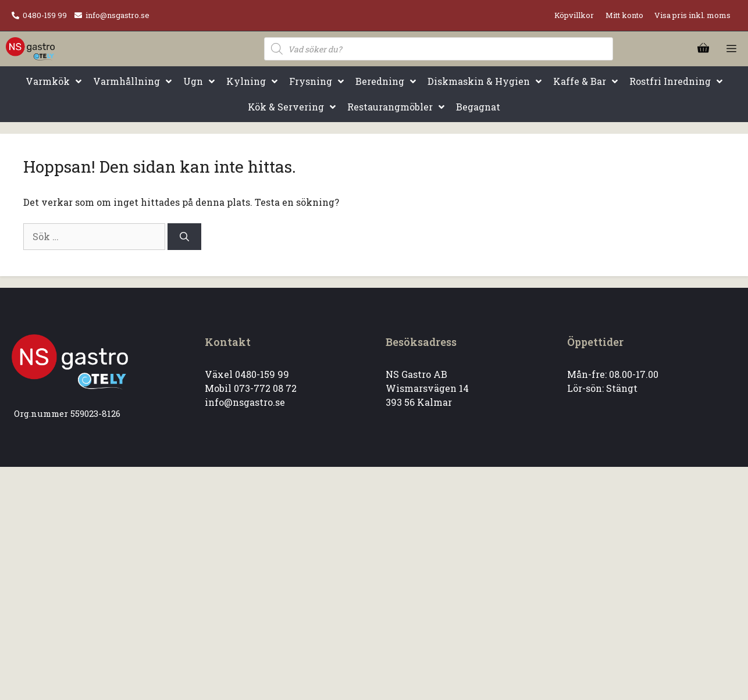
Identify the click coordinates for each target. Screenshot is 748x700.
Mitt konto (624, 15)
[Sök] (184, 237)
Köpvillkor (574, 15)
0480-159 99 (45, 15)
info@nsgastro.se (117, 15)
